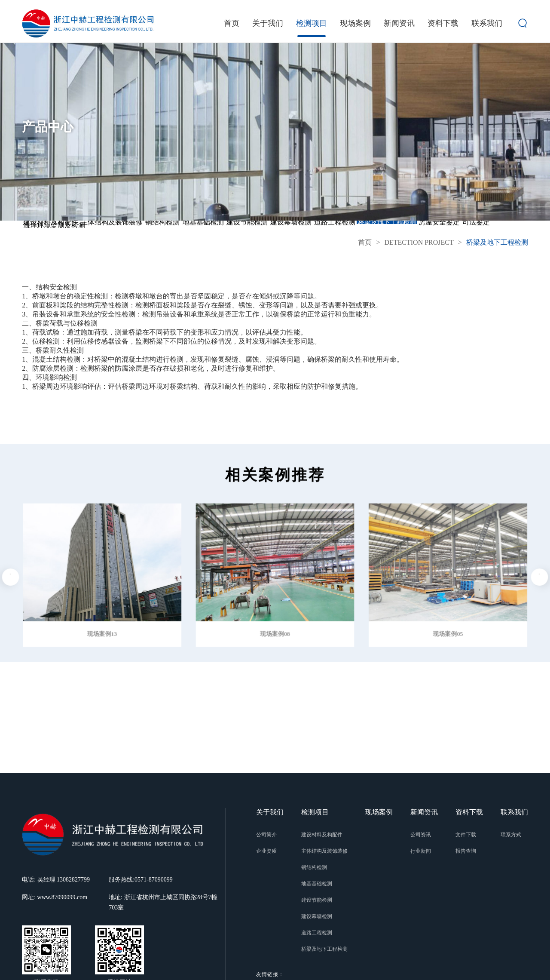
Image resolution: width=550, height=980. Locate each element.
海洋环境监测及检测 (263, 264)
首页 (232, 23)
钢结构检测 (208, 235)
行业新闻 (421, 902)
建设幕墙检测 (390, 235)
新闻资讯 (399, 23)
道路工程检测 (452, 235)
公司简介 (266, 885)
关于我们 (268, 23)
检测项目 (312, 23)
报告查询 (466, 902)
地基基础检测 (266, 235)
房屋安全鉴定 (143, 264)
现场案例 (355, 23)
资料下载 (443, 23)
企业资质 (266, 902)
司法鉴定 (198, 264)
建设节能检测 (328, 235)
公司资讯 (421, 885)
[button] (438, 626)
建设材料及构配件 (60, 235)
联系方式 (511, 885)
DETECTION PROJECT (419, 293)
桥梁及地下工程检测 (67, 264)
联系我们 (487, 23)
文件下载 (466, 885)
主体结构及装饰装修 (139, 235)
